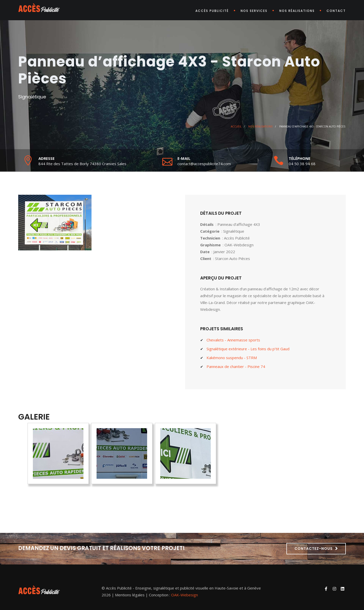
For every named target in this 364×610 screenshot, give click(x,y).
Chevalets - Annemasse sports (233, 340)
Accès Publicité (212, 11)
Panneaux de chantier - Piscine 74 (236, 366)
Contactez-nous (314, 549)
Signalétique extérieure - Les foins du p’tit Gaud (248, 349)
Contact (336, 11)
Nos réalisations (297, 11)
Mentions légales (130, 595)
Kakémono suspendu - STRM (232, 358)
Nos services (254, 11)
